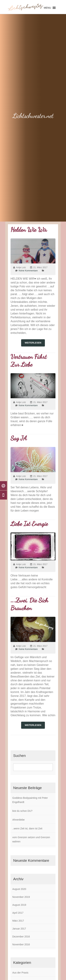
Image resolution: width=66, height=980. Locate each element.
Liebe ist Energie (29, 524)
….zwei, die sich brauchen (29, 604)
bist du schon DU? (22, 811)
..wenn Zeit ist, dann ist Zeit (27, 828)
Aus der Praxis (20, 973)
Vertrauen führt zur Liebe (29, 361)
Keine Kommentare (28, 271)
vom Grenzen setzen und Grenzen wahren (31, 839)
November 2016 (21, 944)
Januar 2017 (19, 929)
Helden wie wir (29, 230)
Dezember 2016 (21, 937)
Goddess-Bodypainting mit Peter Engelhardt (30, 800)
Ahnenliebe (18, 820)
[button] (47, 8)
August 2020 (19, 889)
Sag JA (19, 438)
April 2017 (18, 913)
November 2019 (21, 897)
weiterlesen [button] (33, 343)
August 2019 (19, 905)
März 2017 (18, 921)
